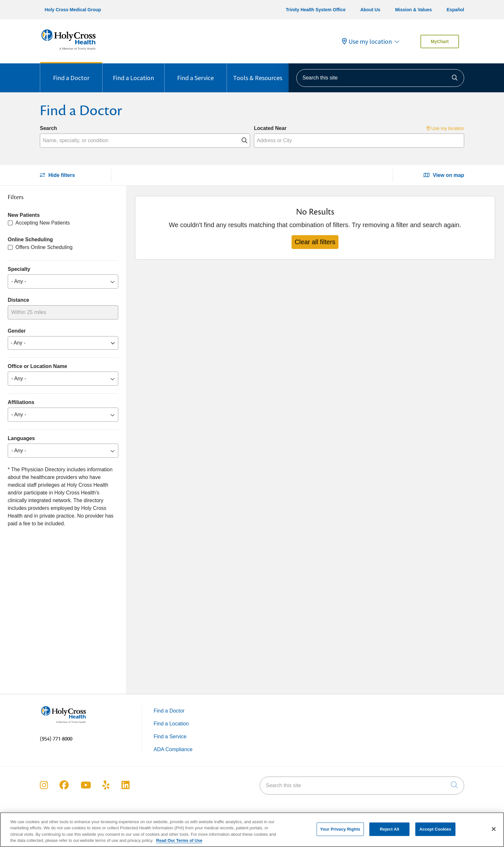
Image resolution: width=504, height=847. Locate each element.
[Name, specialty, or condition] (145, 141)
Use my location (367, 41)
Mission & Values (413, 10)
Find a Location (133, 73)
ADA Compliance (173, 749)
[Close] (494, 829)
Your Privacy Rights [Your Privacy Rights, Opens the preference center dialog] (340, 829)
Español (455, 10)
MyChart (440, 41)
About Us (370, 10)
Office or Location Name (37, 366)
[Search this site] (380, 78)
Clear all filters (315, 242)
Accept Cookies (435, 829)
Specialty (19, 269)
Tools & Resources (258, 73)
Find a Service (195, 73)
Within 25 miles (29, 312)
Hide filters (57, 175)
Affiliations (21, 402)
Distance (18, 300)
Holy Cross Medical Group (73, 10)
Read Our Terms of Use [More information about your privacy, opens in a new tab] (179, 841)
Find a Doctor (71, 73)
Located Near (270, 128)
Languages (21, 438)
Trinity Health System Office (316, 10)
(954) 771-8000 (56, 739)
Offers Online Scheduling (44, 247)
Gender (17, 331)
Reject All (390, 829)
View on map (444, 175)
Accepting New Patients (43, 223)
